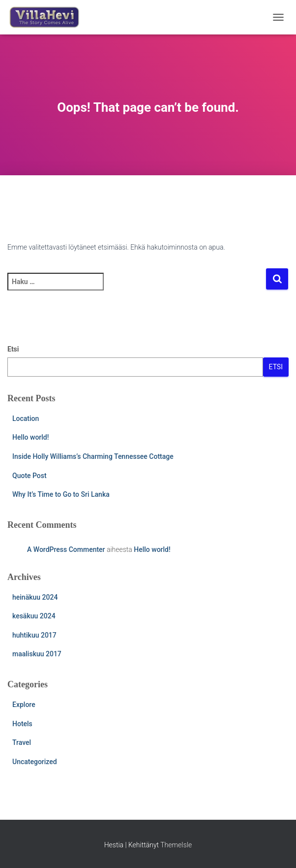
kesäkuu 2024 (34, 616)
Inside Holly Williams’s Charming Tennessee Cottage (93, 456)
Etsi (13, 349)
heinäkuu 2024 (35, 597)
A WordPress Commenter (66, 549)
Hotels (22, 724)
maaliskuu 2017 (37, 654)
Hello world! (30, 437)
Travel (22, 742)
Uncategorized (35, 762)
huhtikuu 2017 (34, 635)
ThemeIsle (176, 845)
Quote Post (30, 476)
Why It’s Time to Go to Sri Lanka (61, 494)
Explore (24, 705)
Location (26, 418)
